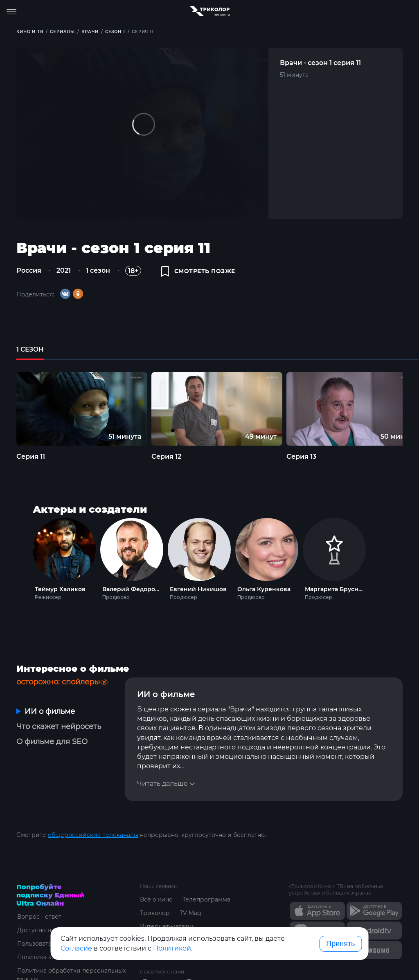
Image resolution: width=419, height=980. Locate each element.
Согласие (76, 948)
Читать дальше (162, 763)
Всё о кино (156, 878)
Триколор (155, 892)
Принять (340, 944)
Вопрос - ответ (39, 895)
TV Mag (190, 892)
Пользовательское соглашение (64, 922)
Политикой (172, 948)
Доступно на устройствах (54, 909)
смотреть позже (198, 272)
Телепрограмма (206, 878)
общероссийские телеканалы (93, 814)
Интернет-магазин (168, 905)
